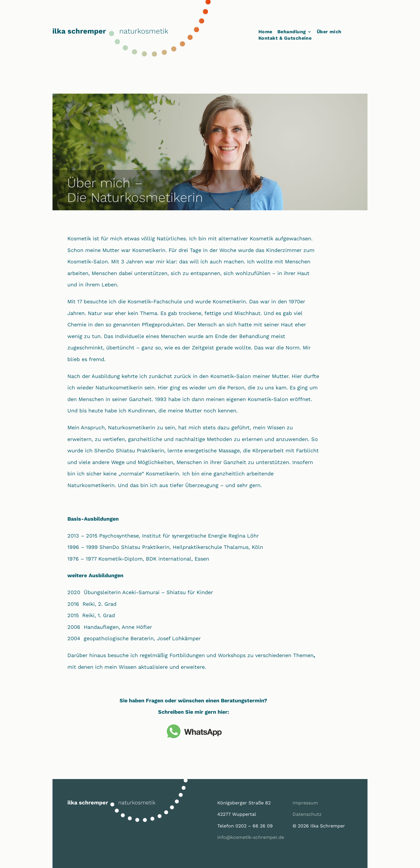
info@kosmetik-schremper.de (251, 837)
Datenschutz (307, 814)
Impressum (305, 803)
